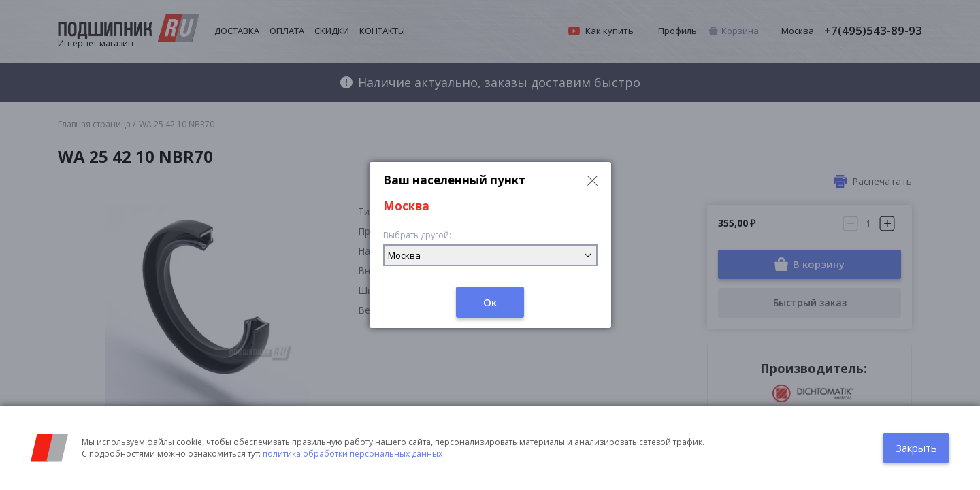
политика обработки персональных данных (353, 454)
